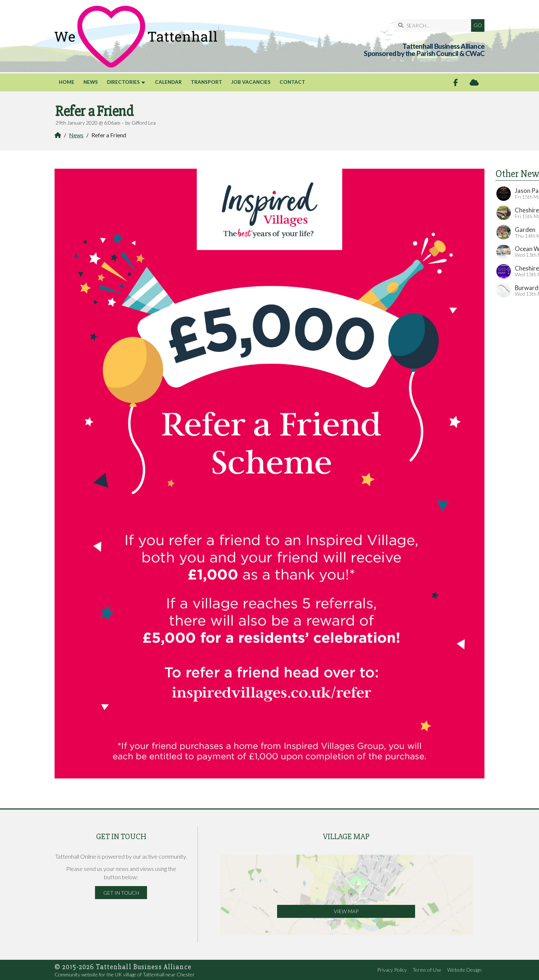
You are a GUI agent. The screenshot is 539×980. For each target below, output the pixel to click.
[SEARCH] (434, 25)
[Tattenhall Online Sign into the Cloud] (474, 83)
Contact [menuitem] (292, 82)
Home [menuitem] (67, 82)
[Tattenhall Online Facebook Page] (456, 83)
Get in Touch (121, 893)
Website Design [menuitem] (464, 970)
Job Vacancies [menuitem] (251, 82)
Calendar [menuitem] (168, 82)
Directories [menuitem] (123, 82)
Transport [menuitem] (206, 82)
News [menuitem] (91, 82)
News (76, 135)
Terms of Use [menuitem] (427, 970)
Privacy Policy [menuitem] (392, 970)
